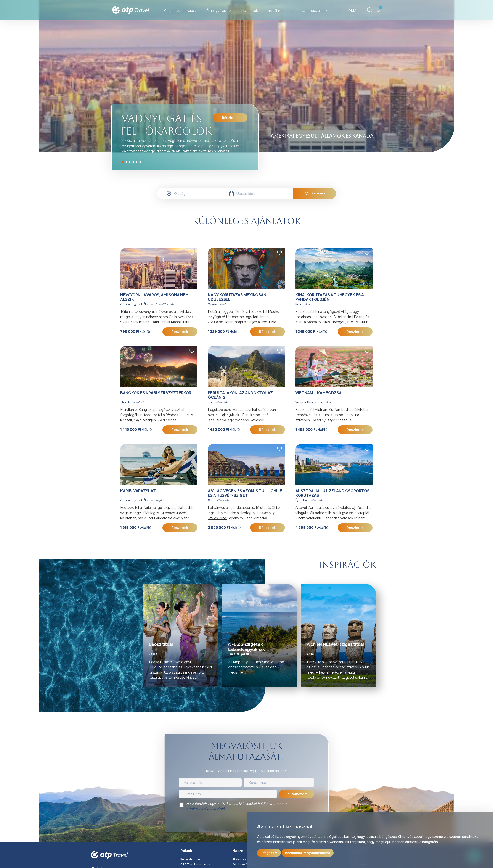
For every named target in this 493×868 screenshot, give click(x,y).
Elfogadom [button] (269, 853)
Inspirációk (250, 11)
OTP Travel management (196, 864)
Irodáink (274, 11)
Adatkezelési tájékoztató (206, 809)
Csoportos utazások (180, 11)
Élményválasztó (218, 11)
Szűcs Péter (218, 518)
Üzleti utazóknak (314, 11)
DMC (352, 11)
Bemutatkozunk (190, 859)
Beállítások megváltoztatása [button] (308, 853)
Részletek (230, 118)
